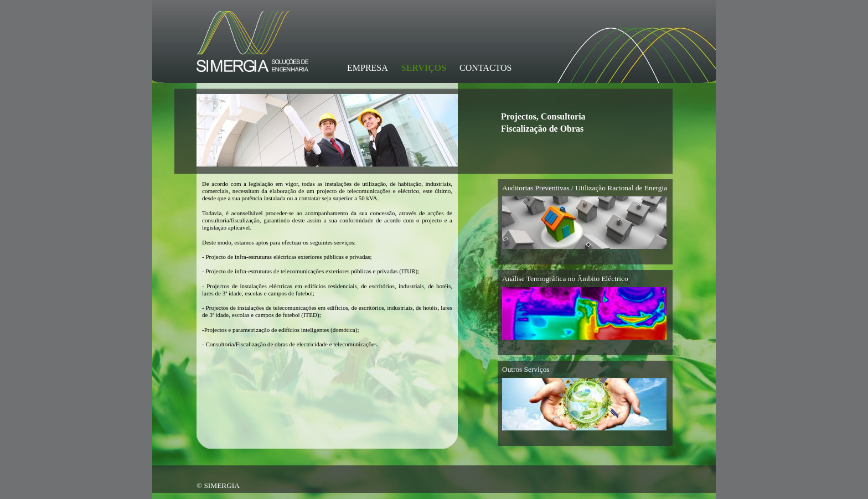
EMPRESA (368, 68)
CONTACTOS (485, 68)
